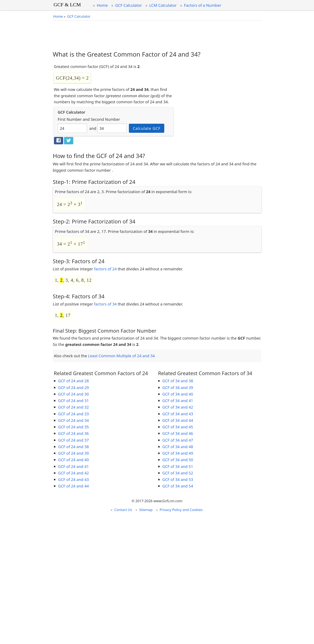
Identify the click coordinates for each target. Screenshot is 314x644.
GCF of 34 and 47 (178, 440)
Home (102, 5)
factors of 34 (105, 304)
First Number (70, 119)
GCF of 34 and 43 (178, 414)
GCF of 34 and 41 (178, 400)
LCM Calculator (163, 5)
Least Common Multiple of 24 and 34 (121, 356)
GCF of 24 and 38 (73, 447)
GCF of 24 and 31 (73, 400)
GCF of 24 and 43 (73, 479)
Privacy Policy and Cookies (181, 510)
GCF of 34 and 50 (178, 460)
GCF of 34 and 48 (178, 447)
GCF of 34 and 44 (178, 420)
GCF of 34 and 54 (178, 486)
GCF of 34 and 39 (178, 387)
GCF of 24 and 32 (73, 407)
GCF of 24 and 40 (73, 460)
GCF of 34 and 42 (178, 407)
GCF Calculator (129, 5)
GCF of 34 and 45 (178, 427)
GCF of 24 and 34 (73, 420)
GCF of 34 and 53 (178, 479)
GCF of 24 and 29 (73, 387)
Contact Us (123, 510)
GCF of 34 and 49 (178, 453)
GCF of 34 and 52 (178, 473)
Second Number (105, 119)
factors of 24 (105, 269)
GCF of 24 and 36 (73, 433)
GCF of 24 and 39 (73, 453)
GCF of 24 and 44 (73, 486)
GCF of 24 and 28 (73, 381)
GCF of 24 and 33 (73, 414)
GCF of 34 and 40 (178, 394)
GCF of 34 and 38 (178, 381)
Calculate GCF (146, 128)
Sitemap (146, 510)
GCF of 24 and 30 (73, 394)
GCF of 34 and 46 (178, 433)
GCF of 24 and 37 (73, 440)
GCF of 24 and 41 (73, 466)
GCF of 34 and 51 (178, 466)
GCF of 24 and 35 (73, 427)
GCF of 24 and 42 (73, 473)
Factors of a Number (203, 5)
